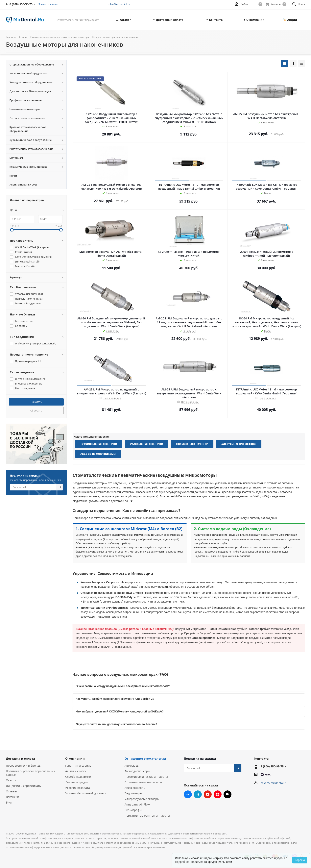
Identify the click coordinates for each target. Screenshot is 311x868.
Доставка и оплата (20, 758)
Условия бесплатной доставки (86, 793)
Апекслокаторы (135, 788)
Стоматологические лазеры (144, 782)
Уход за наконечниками (98, 454)
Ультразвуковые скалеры (142, 799)
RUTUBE (227, 794)
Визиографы (133, 810)
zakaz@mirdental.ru (119, 4)
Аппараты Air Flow (137, 804)
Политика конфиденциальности (212, 862)
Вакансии (12, 797)
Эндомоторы (133, 793)
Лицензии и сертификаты (24, 786)
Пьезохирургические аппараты (146, 777)
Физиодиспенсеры (137, 771)
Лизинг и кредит (77, 782)
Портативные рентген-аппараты (147, 816)
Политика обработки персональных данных (30, 773)
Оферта (11, 780)
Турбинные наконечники (99, 444)
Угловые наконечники (147, 444)
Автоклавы (132, 766)
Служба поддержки (78, 777)
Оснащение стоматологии (145, 758)
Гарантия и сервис (78, 766)
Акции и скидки (76, 771)
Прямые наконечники (192, 444)
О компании (75, 758)
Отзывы (11, 791)
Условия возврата (78, 788)
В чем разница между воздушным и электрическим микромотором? (123, 686)
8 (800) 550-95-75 (272, 766)
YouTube (208, 794)
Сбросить (36, 410)
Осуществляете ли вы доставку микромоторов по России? (117, 724)
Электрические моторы (239, 444)
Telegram (198, 794)
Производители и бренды (24, 766)
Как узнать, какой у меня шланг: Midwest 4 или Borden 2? (115, 699)
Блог (9, 802)
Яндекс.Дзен (218, 794)
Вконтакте (188, 794)
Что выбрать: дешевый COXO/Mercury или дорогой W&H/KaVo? (120, 711)
